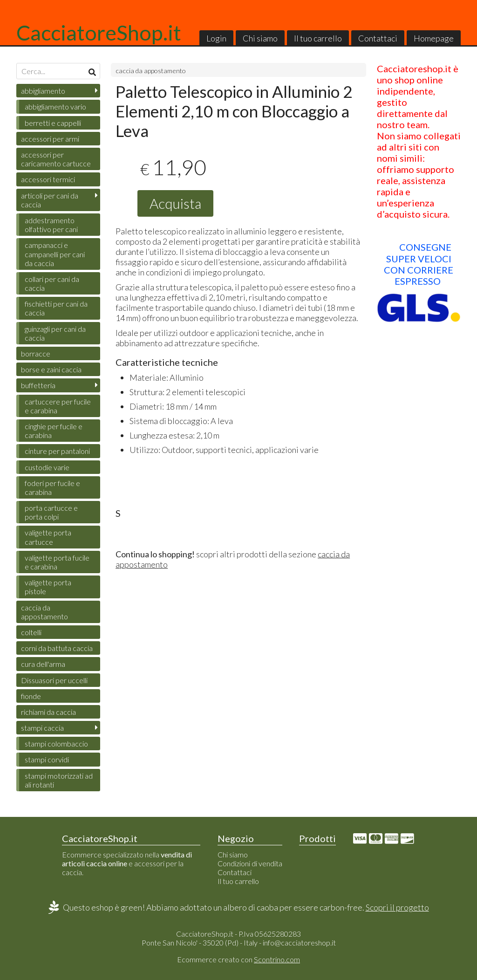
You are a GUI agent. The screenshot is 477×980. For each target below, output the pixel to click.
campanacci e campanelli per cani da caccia (55, 254)
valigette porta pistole (48, 587)
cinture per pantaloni (57, 451)
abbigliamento (43, 91)
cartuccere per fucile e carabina (58, 406)
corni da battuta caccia (57, 648)
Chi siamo (260, 38)
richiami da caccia (48, 712)
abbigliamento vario (55, 106)
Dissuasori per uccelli (54, 680)
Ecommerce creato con (238, 959)
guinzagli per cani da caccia (55, 333)
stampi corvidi (47, 759)
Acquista (175, 203)
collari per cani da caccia (52, 283)
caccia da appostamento (151, 71)
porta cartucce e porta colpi (51, 512)
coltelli (31, 632)
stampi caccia (42, 728)
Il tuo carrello (318, 38)
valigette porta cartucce (48, 537)
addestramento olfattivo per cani (51, 225)
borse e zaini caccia (51, 369)
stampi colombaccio (56, 744)
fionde (31, 696)
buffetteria (38, 385)
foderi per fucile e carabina (52, 487)
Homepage (434, 38)
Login (216, 38)
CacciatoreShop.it (99, 33)
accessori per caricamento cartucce (56, 159)
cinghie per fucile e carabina (54, 431)
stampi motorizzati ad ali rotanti (59, 780)
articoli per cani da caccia (50, 200)
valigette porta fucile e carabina (57, 562)
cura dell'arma (43, 664)
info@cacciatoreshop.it (299, 942)
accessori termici (48, 179)
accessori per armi (50, 139)
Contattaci (378, 38)
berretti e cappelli (53, 123)
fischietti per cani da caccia (56, 308)
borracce (36, 353)
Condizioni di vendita (250, 863)
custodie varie (47, 467)
